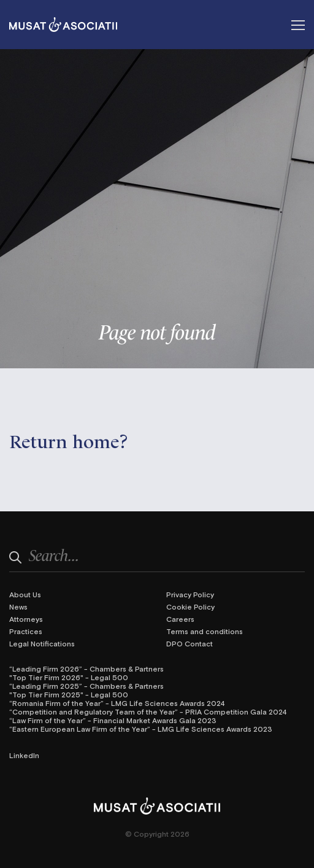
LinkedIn (24, 755)
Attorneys (26, 619)
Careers (180, 619)
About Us (25, 594)
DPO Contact (190, 643)
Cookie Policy (190, 606)
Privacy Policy (190, 594)
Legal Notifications (42, 643)
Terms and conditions (205, 631)
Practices (26, 631)
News (18, 606)
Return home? (69, 440)
